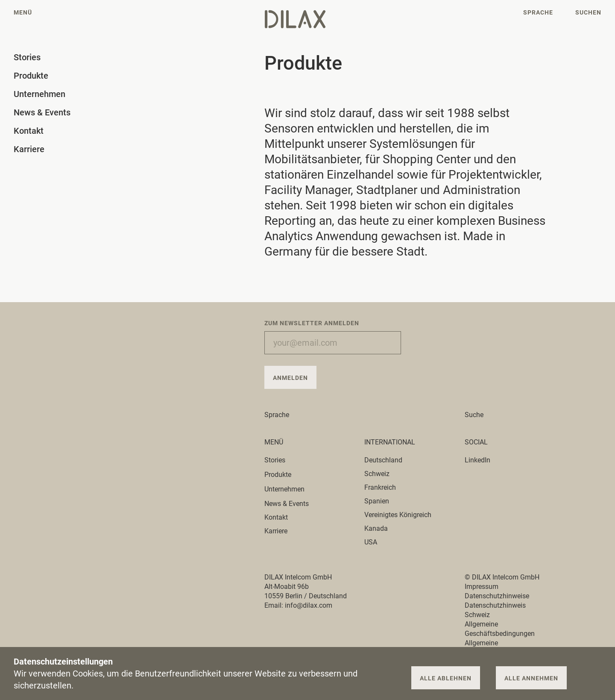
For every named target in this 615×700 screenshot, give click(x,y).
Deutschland (383, 460)
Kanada (376, 528)
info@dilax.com (309, 605)
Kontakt (276, 517)
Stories (280, 460)
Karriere (276, 531)
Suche (474, 415)
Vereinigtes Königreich (398, 515)
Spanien (377, 501)
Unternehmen (289, 489)
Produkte (283, 475)
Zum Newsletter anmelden (312, 323)
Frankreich (380, 487)
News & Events (287, 504)
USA (371, 542)
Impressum (482, 587)
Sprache (282, 415)
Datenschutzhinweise (497, 596)
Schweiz (377, 474)
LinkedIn (477, 460)
